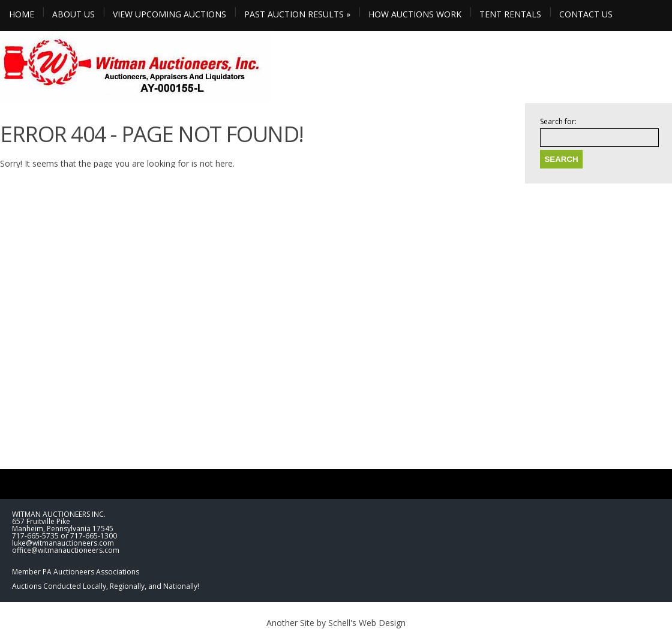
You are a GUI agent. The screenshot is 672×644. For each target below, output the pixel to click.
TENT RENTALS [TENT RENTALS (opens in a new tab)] (510, 14)
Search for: (558, 122)
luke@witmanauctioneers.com (63, 543)
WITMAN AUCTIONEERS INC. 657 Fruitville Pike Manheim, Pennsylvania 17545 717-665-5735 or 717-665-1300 (64, 525)
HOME (22, 14)
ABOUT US (73, 14)
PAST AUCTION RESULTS (297, 14)
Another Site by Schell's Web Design (336, 623)
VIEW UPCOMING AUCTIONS (169, 14)
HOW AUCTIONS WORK (415, 14)
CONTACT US (586, 14)
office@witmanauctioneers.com (66, 550)
